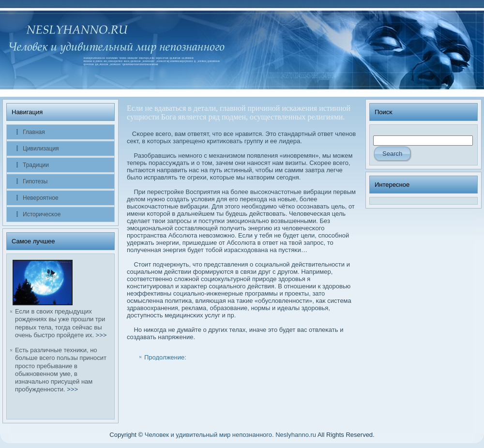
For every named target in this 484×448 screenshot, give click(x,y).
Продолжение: (165, 357)
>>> (101, 335)
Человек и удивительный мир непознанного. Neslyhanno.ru (230, 435)
